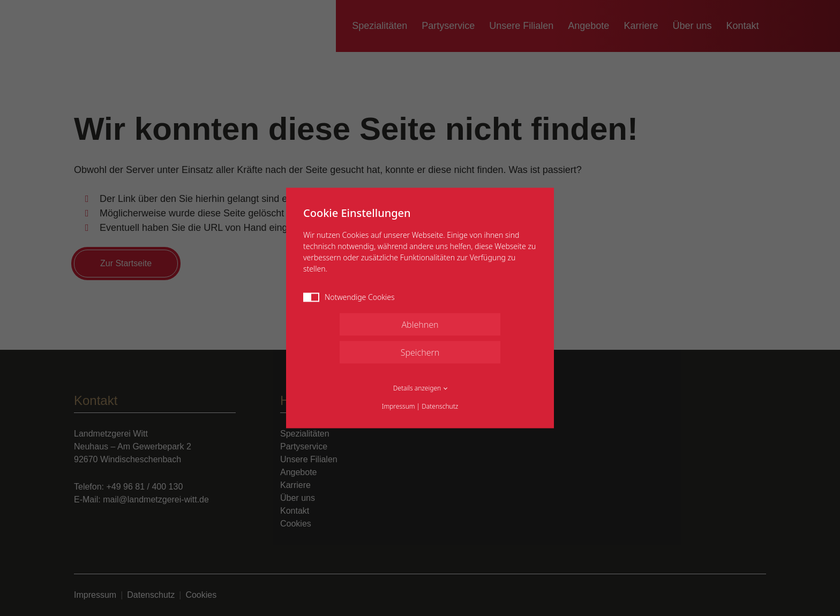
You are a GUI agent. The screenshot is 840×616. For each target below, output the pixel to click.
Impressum (399, 406)
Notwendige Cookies (349, 297)
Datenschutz (440, 406)
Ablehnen (420, 325)
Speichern (420, 352)
